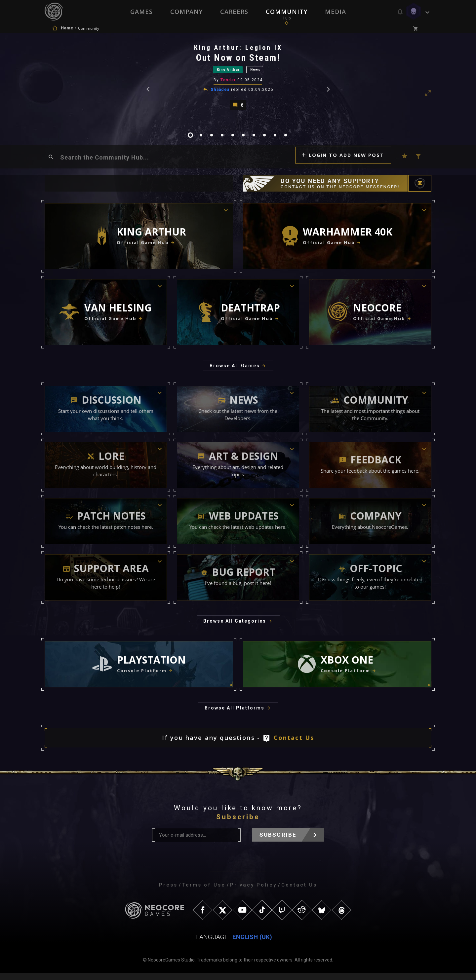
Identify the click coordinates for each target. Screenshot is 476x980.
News (263, 72)
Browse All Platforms (235, 715)
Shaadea (220, 93)
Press (168, 892)
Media (336, 12)
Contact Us (294, 744)
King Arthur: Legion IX (238, 49)
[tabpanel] (238, 79)
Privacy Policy (253, 892)
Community (287, 12)
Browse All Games (235, 373)
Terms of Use (204, 892)
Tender (229, 84)
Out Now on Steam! (239, 59)
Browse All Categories (235, 628)
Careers (234, 12)
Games (141, 12)
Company (186, 12)
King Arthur (225, 72)
